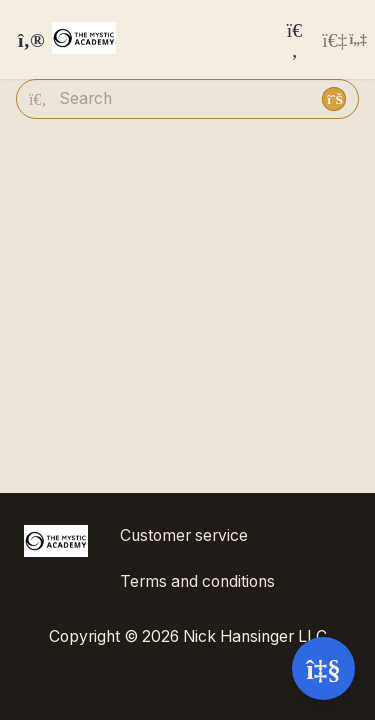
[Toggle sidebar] (28, 40)
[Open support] (323, 668)
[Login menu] (344, 40)
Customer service (184, 535)
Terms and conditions (197, 581)
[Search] (295, 39)
